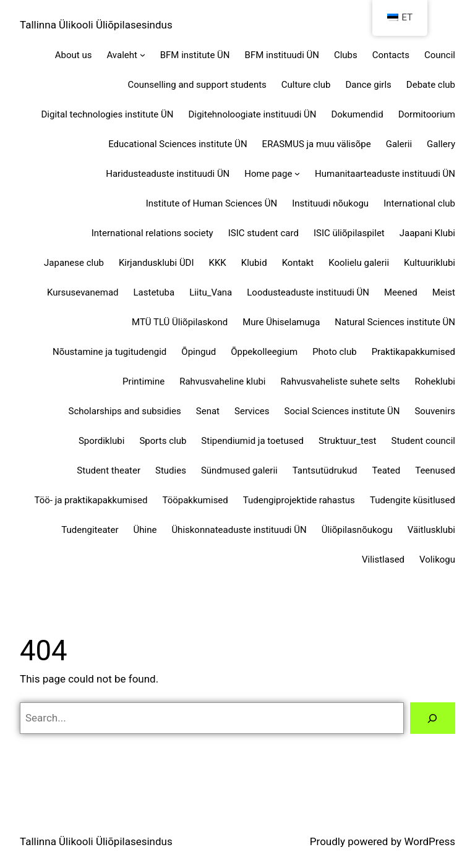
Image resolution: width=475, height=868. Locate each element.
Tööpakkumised (195, 500)
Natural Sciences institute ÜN (395, 322)
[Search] (433, 718)
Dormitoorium (427, 114)
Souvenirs (435, 411)
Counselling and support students (197, 85)
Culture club (306, 85)
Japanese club (74, 263)
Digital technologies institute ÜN (108, 114)
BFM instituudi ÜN (282, 55)
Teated (386, 470)
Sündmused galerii (239, 470)
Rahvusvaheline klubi (222, 381)
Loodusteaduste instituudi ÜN (308, 292)
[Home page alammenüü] (297, 173)
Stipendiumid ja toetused (252, 441)
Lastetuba (154, 292)
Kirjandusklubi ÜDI (156, 263)
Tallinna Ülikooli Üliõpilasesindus (96, 25)
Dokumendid (357, 114)
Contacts (391, 55)
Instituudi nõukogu (330, 203)
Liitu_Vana (211, 292)
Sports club (163, 441)
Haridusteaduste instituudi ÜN (168, 174)
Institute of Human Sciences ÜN (212, 203)
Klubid (254, 263)
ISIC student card (263, 233)
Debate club (431, 85)
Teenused (435, 470)
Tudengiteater (90, 530)
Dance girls (368, 85)
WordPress (430, 841)
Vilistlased (383, 560)
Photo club (335, 352)
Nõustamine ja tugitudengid (109, 352)
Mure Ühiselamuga (281, 322)
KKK (218, 263)
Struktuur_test (348, 441)
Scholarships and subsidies (125, 411)
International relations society (152, 233)
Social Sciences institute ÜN (342, 411)
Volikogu (437, 560)
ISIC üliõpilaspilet (349, 233)
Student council (423, 441)
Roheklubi (435, 381)
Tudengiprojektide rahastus (299, 500)
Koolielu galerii (359, 263)
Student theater (109, 470)
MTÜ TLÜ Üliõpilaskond (180, 322)
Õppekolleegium (264, 352)
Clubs (346, 55)
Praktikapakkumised (413, 352)
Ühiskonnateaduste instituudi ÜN (239, 530)
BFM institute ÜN (195, 55)
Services (252, 411)
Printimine (143, 381)
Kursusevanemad (83, 292)
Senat (208, 411)
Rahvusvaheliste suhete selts (340, 381)
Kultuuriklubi (430, 263)
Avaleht (122, 55)
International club (419, 203)
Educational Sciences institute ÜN (178, 144)
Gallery (441, 144)
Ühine (145, 530)
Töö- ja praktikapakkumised (91, 500)
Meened (401, 292)
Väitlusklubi (431, 530)
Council (440, 55)
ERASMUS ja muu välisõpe (317, 144)
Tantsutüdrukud (325, 470)
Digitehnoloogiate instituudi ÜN (252, 114)
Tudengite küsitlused (413, 500)
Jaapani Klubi (427, 233)
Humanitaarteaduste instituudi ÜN (385, 174)
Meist (444, 292)
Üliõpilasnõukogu (357, 530)
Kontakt (298, 263)
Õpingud (199, 352)
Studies (171, 470)
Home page (268, 174)
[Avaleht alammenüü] (143, 55)
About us (74, 55)
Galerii (399, 144)
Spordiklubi (102, 441)
